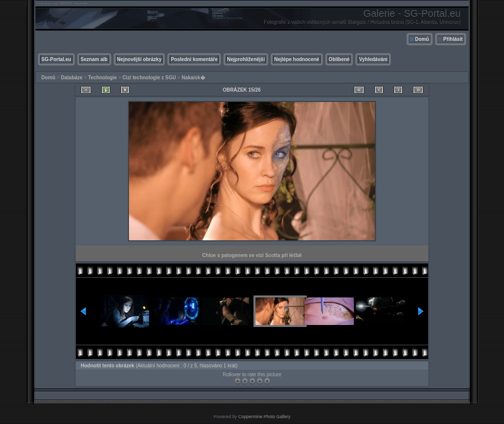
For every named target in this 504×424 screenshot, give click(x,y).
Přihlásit (453, 39)
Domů (422, 39)
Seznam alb (94, 59)
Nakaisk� (193, 78)
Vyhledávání (373, 59)
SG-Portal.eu (56, 59)
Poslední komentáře (194, 59)
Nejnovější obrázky (140, 59)
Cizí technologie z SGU (149, 78)
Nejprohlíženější (246, 59)
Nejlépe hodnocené (297, 59)
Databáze (72, 78)
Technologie (102, 78)
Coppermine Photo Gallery (264, 417)
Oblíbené (339, 59)
